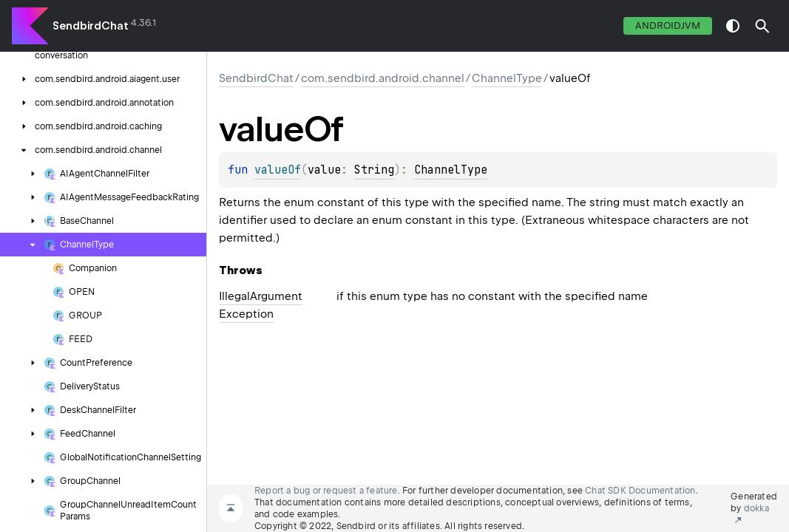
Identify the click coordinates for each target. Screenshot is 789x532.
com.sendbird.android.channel (383, 78)
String (374, 170)
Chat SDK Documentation (640, 491)
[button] (762, 26)
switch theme (733, 26)
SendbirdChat (91, 26)
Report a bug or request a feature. (327, 491)
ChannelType (507, 78)
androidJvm (668, 25)
